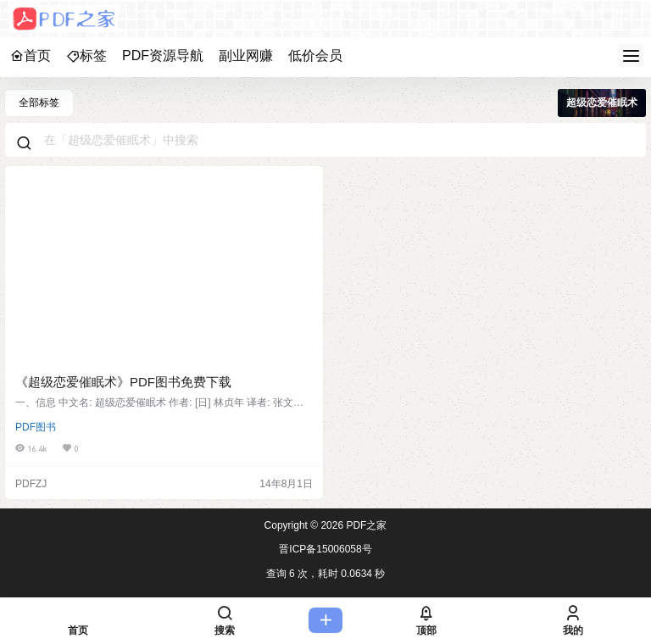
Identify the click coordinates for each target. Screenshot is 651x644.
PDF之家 (365, 525)
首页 (31, 56)
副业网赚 (246, 56)
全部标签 (39, 103)
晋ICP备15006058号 (325, 549)
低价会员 (315, 56)
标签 (86, 56)
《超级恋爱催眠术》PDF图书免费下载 (123, 382)
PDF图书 (36, 427)
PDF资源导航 (163, 56)
